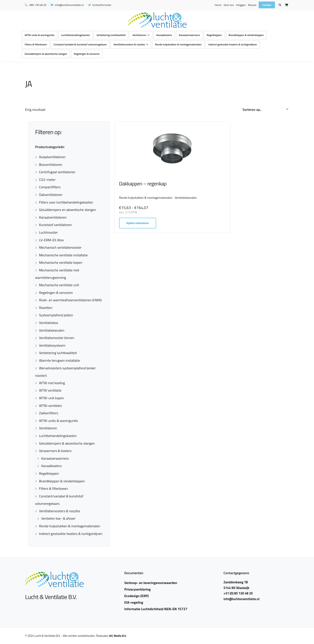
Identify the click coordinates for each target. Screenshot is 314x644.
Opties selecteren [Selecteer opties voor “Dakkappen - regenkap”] (138, 226)
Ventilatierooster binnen (57, 338)
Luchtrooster (48, 232)
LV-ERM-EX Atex (51, 240)
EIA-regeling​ (134, 602)
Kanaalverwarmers (189, 35)
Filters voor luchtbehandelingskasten (66, 202)
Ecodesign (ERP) (137, 596)
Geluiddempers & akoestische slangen (46, 54)
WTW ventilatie (50, 390)
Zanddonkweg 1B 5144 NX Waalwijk (237, 585)
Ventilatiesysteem (52, 345)
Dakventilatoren (51, 195)
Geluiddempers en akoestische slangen (67, 210)
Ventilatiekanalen (52, 330)
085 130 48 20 (36, 5)
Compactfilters (50, 187)
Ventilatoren (139, 35)
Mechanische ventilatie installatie (63, 255)
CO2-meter (47, 180)
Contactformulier (100, 5)
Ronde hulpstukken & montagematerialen (178, 45)
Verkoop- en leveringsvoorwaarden (151, 583)
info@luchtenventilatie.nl (67, 5)
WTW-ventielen (50, 406)
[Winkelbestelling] (266, 110)
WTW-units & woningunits (39, 35)
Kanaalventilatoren (53, 217)
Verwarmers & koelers (55, 451)
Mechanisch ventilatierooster (60, 247)
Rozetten (46, 308)
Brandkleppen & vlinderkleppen (246, 35)
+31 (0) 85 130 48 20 (239, 593)
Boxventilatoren (51, 164)
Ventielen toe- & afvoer (58, 518)
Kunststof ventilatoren (55, 225)
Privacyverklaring (137, 589)
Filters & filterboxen (36, 45)
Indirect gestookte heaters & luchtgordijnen (233, 45)
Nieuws (252, 5)
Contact (267, 5)
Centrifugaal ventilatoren (57, 172)
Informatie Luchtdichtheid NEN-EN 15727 (156, 609)
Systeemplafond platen (56, 315)
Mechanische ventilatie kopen (61, 262)
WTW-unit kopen (51, 398)
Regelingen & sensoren (87, 54)
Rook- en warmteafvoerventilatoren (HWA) (70, 300)
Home (218, 5)
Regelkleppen (214, 35)
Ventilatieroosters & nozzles (129, 45)
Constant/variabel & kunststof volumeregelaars (80, 45)
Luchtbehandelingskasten (75, 35)
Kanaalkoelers (164, 35)
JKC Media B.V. (118, 636)
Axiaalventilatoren (52, 157)
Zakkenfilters (49, 413)
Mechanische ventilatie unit (59, 285)
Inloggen (241, 5)
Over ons (229, 5)
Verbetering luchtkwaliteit (111, 35)
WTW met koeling (52, 383)
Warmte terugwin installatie (60, 360)
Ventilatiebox (49, 323)
